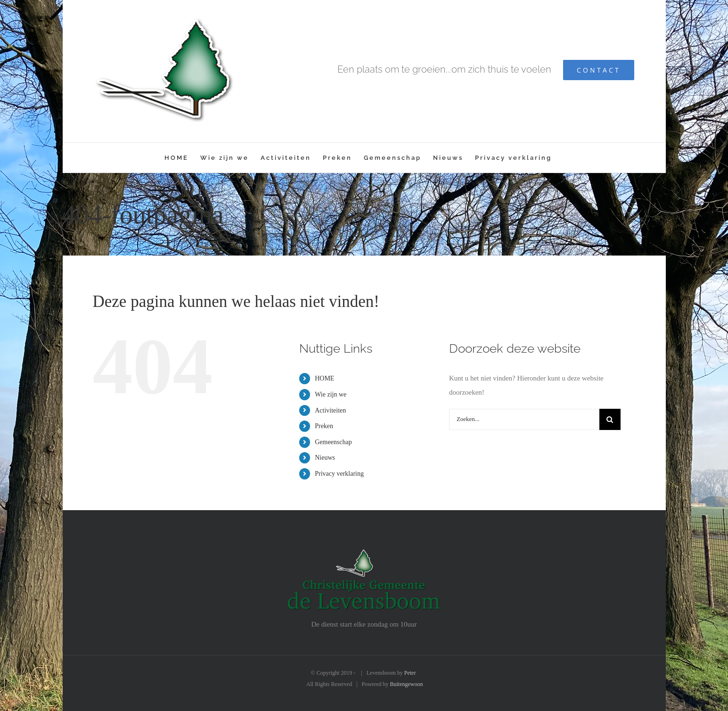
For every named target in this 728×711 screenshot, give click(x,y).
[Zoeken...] (524, 419)
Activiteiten (330, 410)
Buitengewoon (407, 684)
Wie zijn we (331, 394)
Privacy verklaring (339, 474)
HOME (324, 378)
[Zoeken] (610, 419)
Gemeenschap (333, 442)
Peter (410, 673)
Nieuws (325, 458)
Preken (324, 426)
